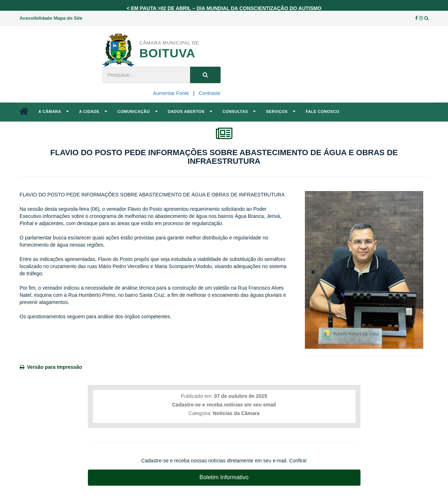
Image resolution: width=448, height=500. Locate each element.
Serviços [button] (281, 111)
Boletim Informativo (224, 477)
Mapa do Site (68, 18)
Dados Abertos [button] (190, 111)
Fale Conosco (322, 111)
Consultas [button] (239, 111)
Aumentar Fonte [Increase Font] (171, 93)
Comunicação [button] (137, 111)
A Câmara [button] (54, 111)
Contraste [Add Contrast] (210, 93)
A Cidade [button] (93, 111)
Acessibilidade (36, 18)
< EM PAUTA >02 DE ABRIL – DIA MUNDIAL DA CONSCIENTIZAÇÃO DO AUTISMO (224, 8)
